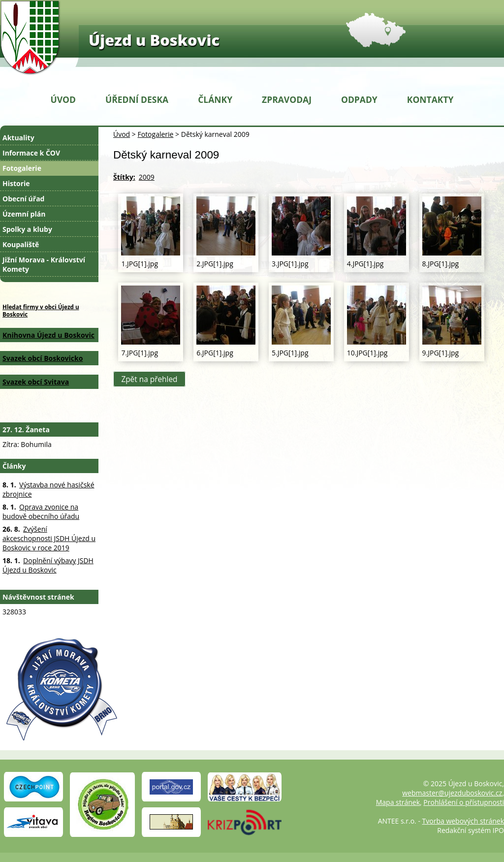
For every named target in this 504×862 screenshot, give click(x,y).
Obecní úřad (23, 199)
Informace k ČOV (31, 153)
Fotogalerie (155, 134)
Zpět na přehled (149, 379)
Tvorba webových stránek (463, 821)
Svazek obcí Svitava (36, 382)
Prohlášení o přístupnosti (464, 802)
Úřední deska (137, 99)
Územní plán (24, 214)
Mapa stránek (398, 802)
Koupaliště (21, 244)
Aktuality (18, 138)
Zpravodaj (287, 99)
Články (215, 99)
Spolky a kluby (27, 229)
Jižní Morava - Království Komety (44, 264)
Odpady (359, 99)
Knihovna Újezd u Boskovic (48, 335)
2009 (147, 177)
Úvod (63, 99)
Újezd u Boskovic (154, 40)
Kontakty (430, 99)
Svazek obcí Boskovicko (43, 358)
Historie (16, 183)
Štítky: (124, 177)
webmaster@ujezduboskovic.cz (452, 793)
